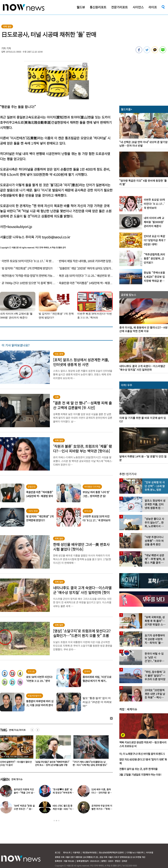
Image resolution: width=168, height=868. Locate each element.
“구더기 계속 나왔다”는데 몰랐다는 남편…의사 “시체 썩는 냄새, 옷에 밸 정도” (92, 763)
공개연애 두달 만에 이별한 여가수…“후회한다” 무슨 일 (102, 809)
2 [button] (56, 821)
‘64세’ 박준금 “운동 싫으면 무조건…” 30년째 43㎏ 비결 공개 (24, 809)
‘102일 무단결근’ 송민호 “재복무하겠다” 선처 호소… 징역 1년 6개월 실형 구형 (54, 763)
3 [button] (59, 821)
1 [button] (54, 821)
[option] (54, 752)
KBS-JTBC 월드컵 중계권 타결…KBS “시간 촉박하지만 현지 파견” (63, 809)
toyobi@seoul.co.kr (56, 237)
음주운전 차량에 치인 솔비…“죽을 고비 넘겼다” (24, 793)
